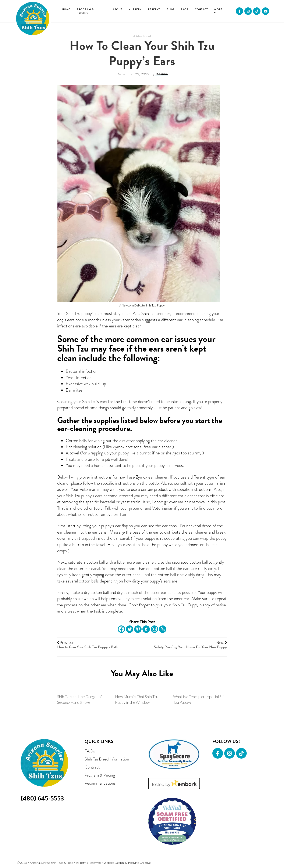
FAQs (90, 751)
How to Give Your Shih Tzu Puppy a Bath (88, 647)
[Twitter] (130, 629)
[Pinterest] (138, 629)
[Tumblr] (146, 629)
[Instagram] (154, 629)
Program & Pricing (100, 775)
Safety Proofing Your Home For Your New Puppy (190, 647)
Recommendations (100, 783)
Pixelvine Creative (139, 863)
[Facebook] (121, 629)
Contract (92, 767)
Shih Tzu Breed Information (107, 759)
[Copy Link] (163, 629)
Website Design (114, 863)
